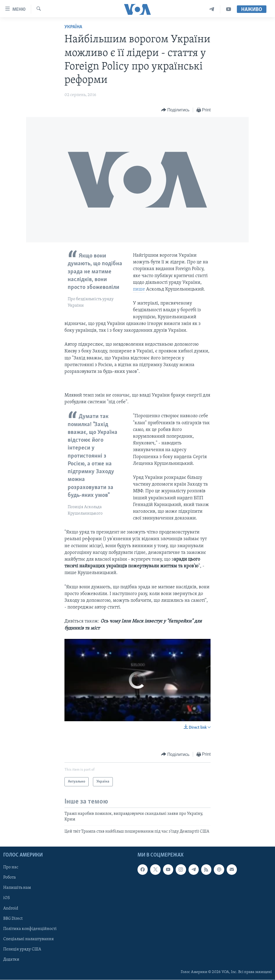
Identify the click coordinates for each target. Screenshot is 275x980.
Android (11, 908)
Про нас (11, 868)
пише (140, 289)
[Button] (175, 110)
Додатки (11, 960)
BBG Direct (13, 919)
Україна (73, 27)
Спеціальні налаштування (28, 939)
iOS (7, 898)
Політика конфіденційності (30, 929)
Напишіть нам (17, 888)
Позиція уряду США (22, 949)
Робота (10, 878)
